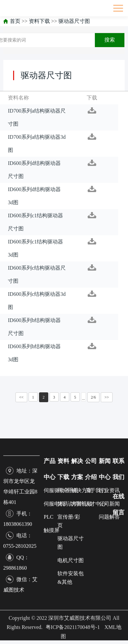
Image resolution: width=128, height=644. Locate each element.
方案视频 (82, 615)
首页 (15, 21)
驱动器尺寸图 (74, 21)
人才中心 (96, 615)
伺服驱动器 (57, 602)
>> (107, 397)
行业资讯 (109, 602)
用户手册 (68, 602)
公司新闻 (109, 615)
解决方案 (82, 602)
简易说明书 (71, 615)
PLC (48, 628)
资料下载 (39, 21)
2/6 (93, 397)
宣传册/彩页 (69, 632)
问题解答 (109, 628)
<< (21, 397)
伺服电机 (54, 615)
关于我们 (96, 602)
